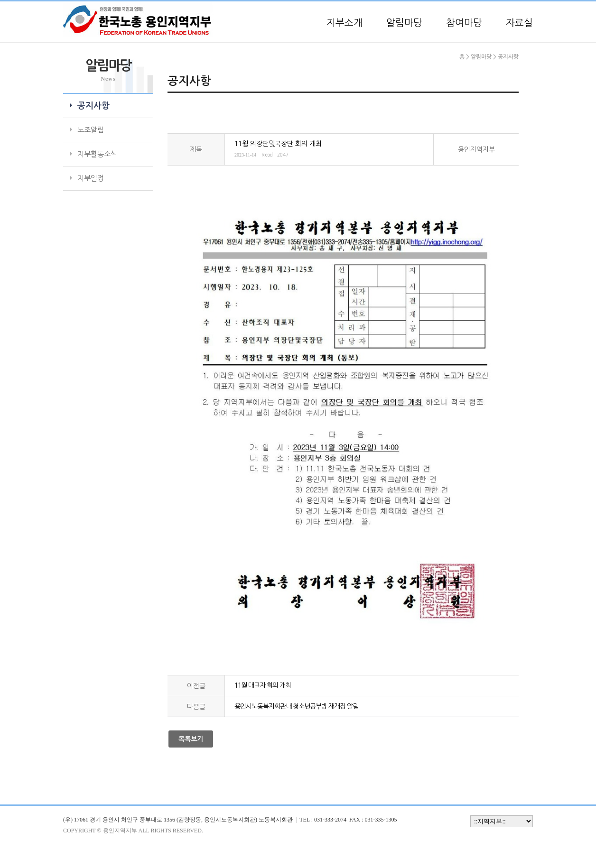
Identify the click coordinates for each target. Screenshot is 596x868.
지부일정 (91, 178)
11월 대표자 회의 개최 (263, 685)
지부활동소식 (97, 154)
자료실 (519, 23)
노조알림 (91, 130)
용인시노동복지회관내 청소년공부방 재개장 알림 (296, 706)
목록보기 (191, 739)
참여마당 (464, 23)
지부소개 (345, 23)
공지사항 (93, 106)
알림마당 (404, 23)
